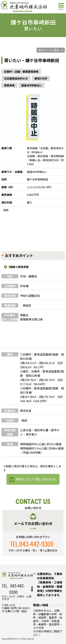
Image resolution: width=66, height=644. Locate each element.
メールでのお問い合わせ (33, 523)
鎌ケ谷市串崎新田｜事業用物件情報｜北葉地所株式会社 (24, 7)
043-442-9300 (36, 544)
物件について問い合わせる (36, 479)
